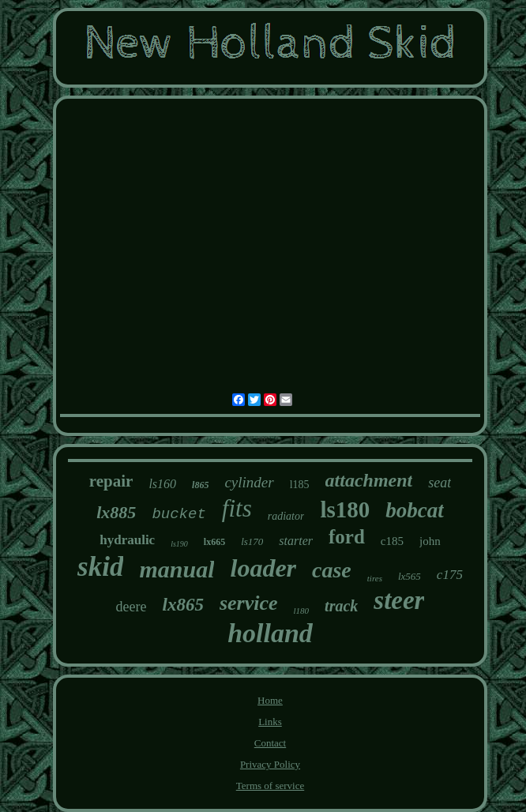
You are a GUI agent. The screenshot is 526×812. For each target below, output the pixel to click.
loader (263, 568)
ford (347, 537)
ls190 (179, 544)
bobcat (415, 510)
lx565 (410, 576)
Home (270, 700)
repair (111, 481)
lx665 (214, 542)
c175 (450, 575)
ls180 (345, 509)
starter (296, 541)
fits (237, 508)
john (430, 541)
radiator (286, 516)
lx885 (116, 512)
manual (177, 569)
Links (270, 722)
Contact (270, 743)
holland (270, 633)
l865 (200, 485)
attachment (369, 480)
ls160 (162, 484)
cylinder (249, 482)
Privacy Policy (270, 764)
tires (375, 578)
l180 (302, 611)
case (332, 570)
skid (100, 567)
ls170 (252, 541)
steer (399, 600)
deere (131, 607)
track (341, 606)
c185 (392, 541)
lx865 (183, 605)
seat (440, 483)
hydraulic (127, 540)
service (249, 603)
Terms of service (270, 786)
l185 (300, 485)
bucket (178, 514)
